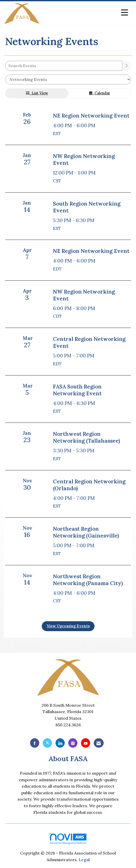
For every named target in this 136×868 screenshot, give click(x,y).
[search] (127, 66)
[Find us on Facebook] (35, 743)
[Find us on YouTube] (86, 743)
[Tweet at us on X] (47, 743)
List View (37, 93)
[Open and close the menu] (85, 13)
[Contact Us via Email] (99, 743)
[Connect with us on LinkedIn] (60, 743)
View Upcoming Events (68, 626)
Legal (84, 860)
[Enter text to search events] (64, 66)
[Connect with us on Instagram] (73, 743)
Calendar (100, 93)
